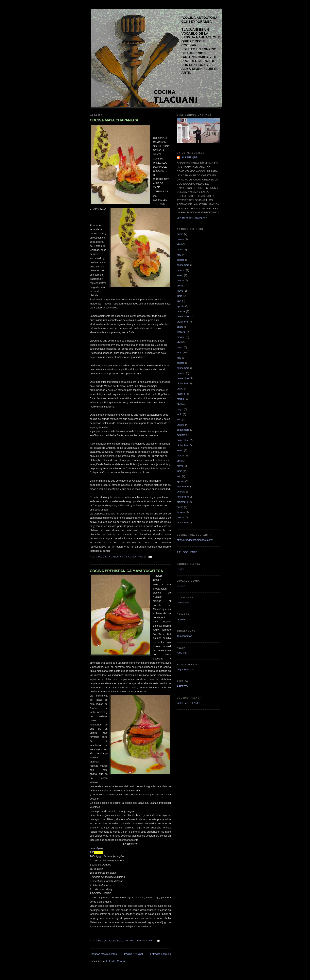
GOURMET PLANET (189, 703)
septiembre (183, 265)
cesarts (181, 619)
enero (180, 234)
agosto (181, 260)
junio (179, 296)
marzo (180, 239)
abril (179, 244)
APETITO (182, 686)
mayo (180, 250)
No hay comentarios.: (140, 941)
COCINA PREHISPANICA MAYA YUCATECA (126, 571)
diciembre (182, 322)
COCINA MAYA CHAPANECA (114, 120)
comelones (183, 603)
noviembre (183, 316)
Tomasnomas (184, 636)
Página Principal (133, 954)
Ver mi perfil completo (192, 218)
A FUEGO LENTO (187, 552)
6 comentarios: (136, 557)
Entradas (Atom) (115, 961)
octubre (181, 270)
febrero (181, 332)
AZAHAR (182, 653)
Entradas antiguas (160, 954)
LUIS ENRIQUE (189, 157)
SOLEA (181, 586)
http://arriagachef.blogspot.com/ (195, 540)
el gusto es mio (185, 669)
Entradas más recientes (103, 954)
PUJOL (181, 569)
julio (179, 255)
